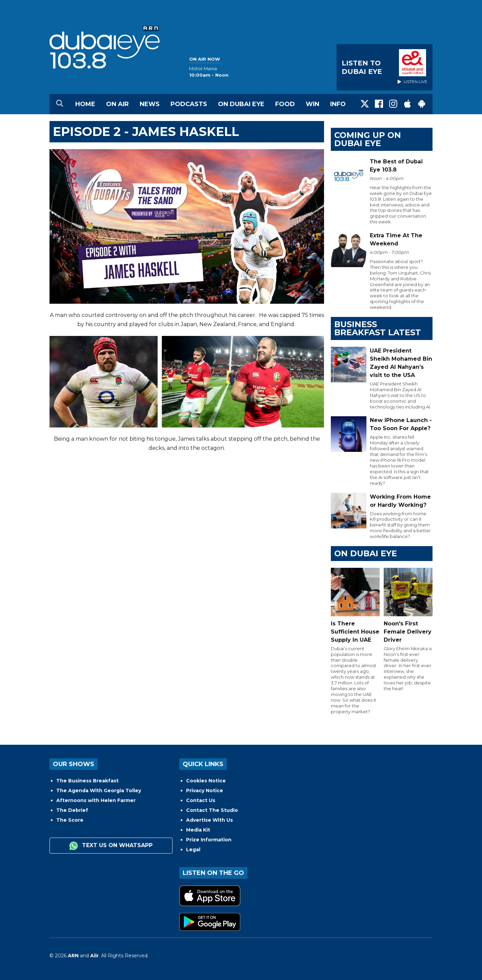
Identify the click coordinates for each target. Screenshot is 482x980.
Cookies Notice (206, 781)
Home (85, 104)
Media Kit (198, 830)
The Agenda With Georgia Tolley (99, 791)
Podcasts (189, 104)
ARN (73, 956)
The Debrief (72, 810)
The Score (70, 820)
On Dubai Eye (241, 104)
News (150, 104)
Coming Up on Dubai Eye (368, 139)
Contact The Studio (212, 810)
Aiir (94, 956)
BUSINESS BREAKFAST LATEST (378, 328)
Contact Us (201, 800)
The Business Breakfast (87, 781)
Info (338, 104)
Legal (193, 849)
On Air (117, 104)
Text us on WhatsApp (111, 846)
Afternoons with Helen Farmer (96, 800)
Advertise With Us (209, 820)
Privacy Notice (205, 791)
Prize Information (209, 840)
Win (313, 104)
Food (285, 104)
